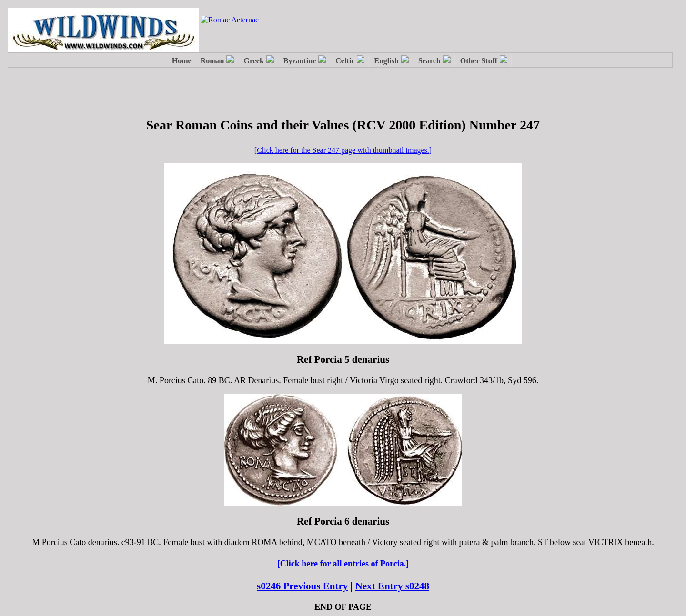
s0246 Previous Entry (302, 586)
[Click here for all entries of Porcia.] (343, 564)
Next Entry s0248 (393, 586)
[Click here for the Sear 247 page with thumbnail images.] (343, 150)
